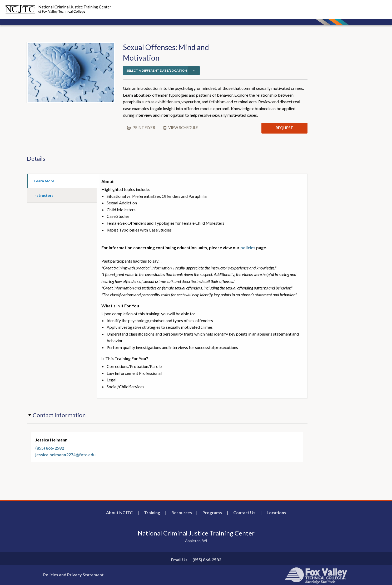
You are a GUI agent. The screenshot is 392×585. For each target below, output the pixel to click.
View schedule (183, 128)
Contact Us (244, 512)
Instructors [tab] (43, 195)
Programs (212, 512)
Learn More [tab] (44, 181)
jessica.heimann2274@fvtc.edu (65, 454)
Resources (182, 512)
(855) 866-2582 (50, 448)
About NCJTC (119, 512)
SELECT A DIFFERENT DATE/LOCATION (157, 70)
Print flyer (144, 128)
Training (152, 512)
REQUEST (284, 128)
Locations (276, 512)
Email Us (179, 560)
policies (248, 247)
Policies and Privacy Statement (73, 575)
